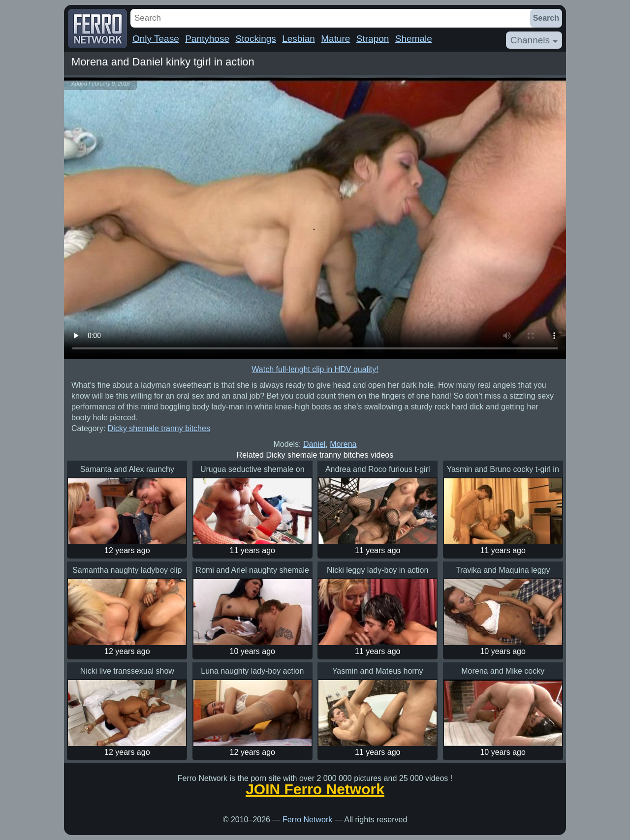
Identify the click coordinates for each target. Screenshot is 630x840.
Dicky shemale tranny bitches (159, 428)
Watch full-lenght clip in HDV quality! (315, 369)
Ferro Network (307, 820)
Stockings (255, 39)
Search (546, 18)
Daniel (314, 444)
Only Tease (156, 39)
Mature (335, 39)
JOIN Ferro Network (315, 789)
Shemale (414, 39)
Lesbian (299, 39)
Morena (343, 444)
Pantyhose (207, 39)
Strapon (373, 39)
